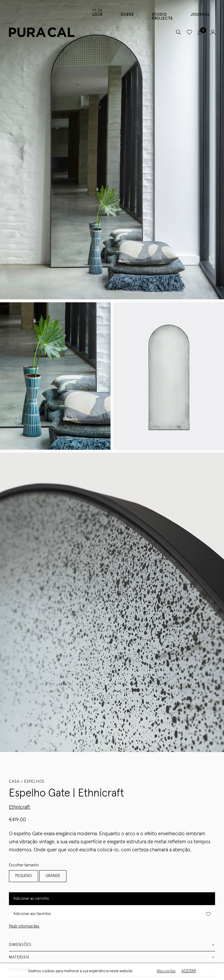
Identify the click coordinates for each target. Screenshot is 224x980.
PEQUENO (24, 876)
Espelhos (34, 782)
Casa (14, 782)
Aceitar (188, 971)
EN (100, 11)
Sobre (127, 15)
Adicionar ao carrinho (31, 899)
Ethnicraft (20, 807)
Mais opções (165, 971)
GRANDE (53, 876)
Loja (98, 15)
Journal (200, 15)
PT (94, 11)
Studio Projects (162, 17)
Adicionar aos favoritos (112, 914)
